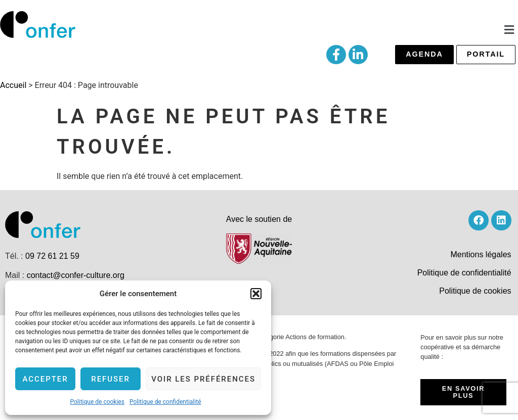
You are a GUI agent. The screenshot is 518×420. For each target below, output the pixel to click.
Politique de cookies (97, 402)
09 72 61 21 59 (52, 256)
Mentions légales (481, 254)
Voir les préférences (203, 379)
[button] (256, 294)
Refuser (111, 379)
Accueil (13, 85)
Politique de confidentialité (165, 402)
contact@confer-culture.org (76, 275)
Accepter (45, 379)
